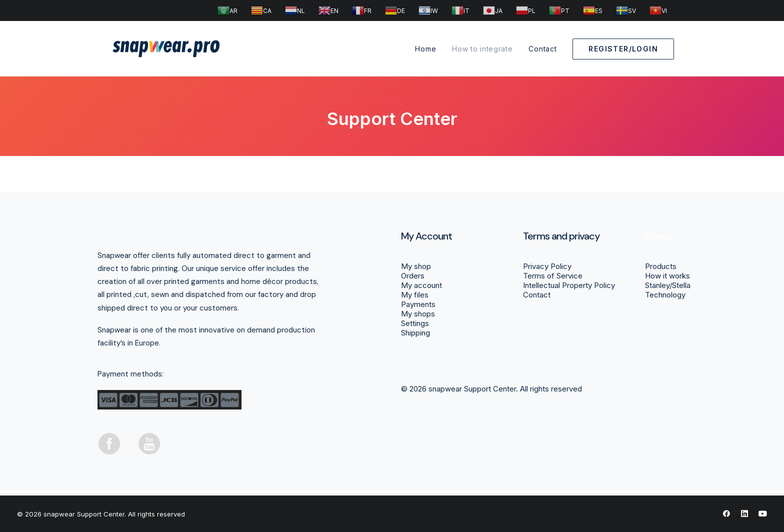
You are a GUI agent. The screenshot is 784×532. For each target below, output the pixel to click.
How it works (667, 276)
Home (425, 49)
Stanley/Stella (668, 285)
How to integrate (482, 49)
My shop (416, 266)
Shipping (415, 333)
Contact (542, 49)
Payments (418, 304)
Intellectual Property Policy (569, 285)
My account (421, 285)
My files (415, 295)
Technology (665, 295)
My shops (418, 314)
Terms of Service (553, 276)
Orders (413, 276)
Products (661, 266)
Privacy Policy (547, 266)
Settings (415, 323)
